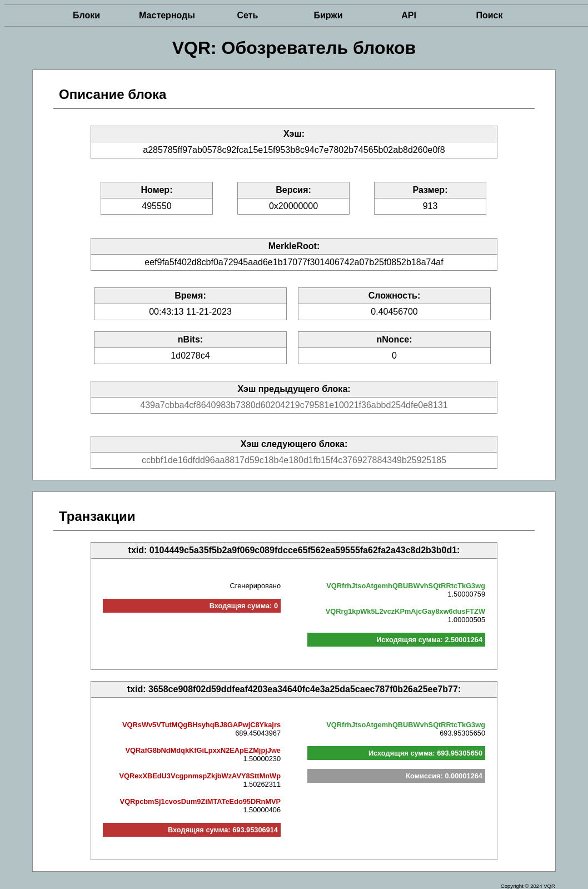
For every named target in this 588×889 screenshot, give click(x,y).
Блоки (86, 15)
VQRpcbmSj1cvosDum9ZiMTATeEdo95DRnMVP (200, 801)
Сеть (248, 15)
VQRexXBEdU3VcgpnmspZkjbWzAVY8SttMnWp (200, 776)
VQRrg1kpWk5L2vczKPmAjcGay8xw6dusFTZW (405, 611)
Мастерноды (167, 15)
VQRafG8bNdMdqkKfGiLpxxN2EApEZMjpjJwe (203, 750)
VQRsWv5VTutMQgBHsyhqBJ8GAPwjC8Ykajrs (201, 725)
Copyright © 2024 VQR (528, 886)
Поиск (489, 15)
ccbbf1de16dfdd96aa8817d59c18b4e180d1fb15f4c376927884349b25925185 (294, 460)
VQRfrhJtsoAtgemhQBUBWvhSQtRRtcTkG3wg (406, 586)
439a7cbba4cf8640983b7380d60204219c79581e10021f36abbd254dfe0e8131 (294, 405)
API (409, 15)
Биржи (328, 15)
